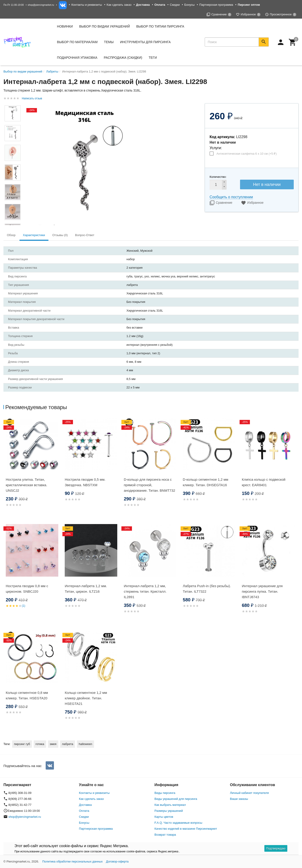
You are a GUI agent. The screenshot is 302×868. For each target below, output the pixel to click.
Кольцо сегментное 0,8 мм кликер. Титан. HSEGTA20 (27, 695)
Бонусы (189, 5)
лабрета (68, 744)
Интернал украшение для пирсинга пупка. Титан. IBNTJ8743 (262, 591)
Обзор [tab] (11, 235)
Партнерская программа (216, 5)
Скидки (175, 5)
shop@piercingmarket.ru (41, 5)
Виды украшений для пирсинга (176, 799)
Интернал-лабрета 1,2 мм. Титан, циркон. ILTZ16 (86, 589)
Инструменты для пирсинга (145, 42)
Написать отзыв (32, 98)
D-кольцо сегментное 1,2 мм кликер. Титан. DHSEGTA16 (206, 482)
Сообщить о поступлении (231, 197)
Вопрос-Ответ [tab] (85, 235)
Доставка (85, 805)
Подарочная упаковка (77, 58)
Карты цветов (164, 817)
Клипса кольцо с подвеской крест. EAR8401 (264, 482)
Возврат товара (165, 835)
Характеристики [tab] (34, 235)
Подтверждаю (276, 848)
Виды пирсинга (165, 793)
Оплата (84, 811)
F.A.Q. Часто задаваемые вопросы (178, 823)
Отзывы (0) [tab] (60, 235)
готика (40, 744)
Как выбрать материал (170, 805)
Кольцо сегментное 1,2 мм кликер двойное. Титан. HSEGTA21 (86, 698)
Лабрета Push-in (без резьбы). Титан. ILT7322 (207, 589)
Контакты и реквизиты (87, 5)
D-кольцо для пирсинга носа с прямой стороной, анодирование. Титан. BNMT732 (149, 485)
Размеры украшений (169, 811)
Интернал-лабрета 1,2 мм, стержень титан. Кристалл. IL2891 (145, 591)
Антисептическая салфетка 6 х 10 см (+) (246, 154)
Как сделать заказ (119, 5)
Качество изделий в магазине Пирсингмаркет (186, 829)
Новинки (65, 26)
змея (53, 744)
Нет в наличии (267, 184)
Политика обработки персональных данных (72, 861)
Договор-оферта (117, 861)
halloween (85, 744)
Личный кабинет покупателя (249, 793)
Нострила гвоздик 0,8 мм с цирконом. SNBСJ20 (27, 589)
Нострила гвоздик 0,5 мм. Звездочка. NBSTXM (85, 482)
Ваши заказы (239, 799)
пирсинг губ (22, 744)
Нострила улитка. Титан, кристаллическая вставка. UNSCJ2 (27, 485)
